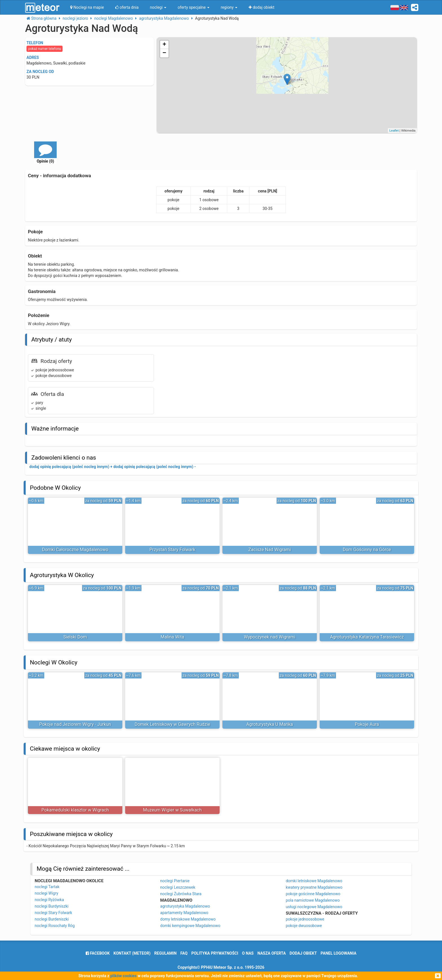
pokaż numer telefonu (45, 49)
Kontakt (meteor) (132, 953)
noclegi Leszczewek (178, 887)
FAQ (184, 953)
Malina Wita (173, 637)
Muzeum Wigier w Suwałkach (172, 810)
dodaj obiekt (303, 953)
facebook (98, 953)
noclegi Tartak (47, 887)
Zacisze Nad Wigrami (270, 550)
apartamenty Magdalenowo (184, 913)
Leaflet (394, 130)
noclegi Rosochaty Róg (55, 926)
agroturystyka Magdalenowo (185, 906)
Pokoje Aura (367, 724)
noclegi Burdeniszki (52, 919)
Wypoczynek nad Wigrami (270, 637)
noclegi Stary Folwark (53, 913)
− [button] (164, 53)
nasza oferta (272, 953)
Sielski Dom (75, 637)
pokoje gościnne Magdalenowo (313, 894)
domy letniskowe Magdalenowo (188, 919)
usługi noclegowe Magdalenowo (314, 907)
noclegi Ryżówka (49, 900)
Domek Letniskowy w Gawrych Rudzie (172, 724)
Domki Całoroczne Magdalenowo (75, 550)
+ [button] (164, 45)
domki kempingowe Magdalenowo (190, 926)
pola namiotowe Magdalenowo (313, 900)
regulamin (165, 953)
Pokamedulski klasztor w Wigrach (75, 810)
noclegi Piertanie (175, 881)
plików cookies (123, 976)
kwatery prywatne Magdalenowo (314, 887)
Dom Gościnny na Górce (367, 550)
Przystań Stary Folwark (172, 550)
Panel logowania (338, 953)
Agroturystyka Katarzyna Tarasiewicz (367, 637)
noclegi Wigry (47, 893)
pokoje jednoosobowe (305, 919)
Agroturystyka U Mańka (270, 724)
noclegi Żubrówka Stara (181, 894)
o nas (248, 953)
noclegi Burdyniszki (52, 906)
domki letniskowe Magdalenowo (314, 881)
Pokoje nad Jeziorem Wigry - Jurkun (75, 724)
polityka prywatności (215, 953)
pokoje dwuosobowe (304, 926)
